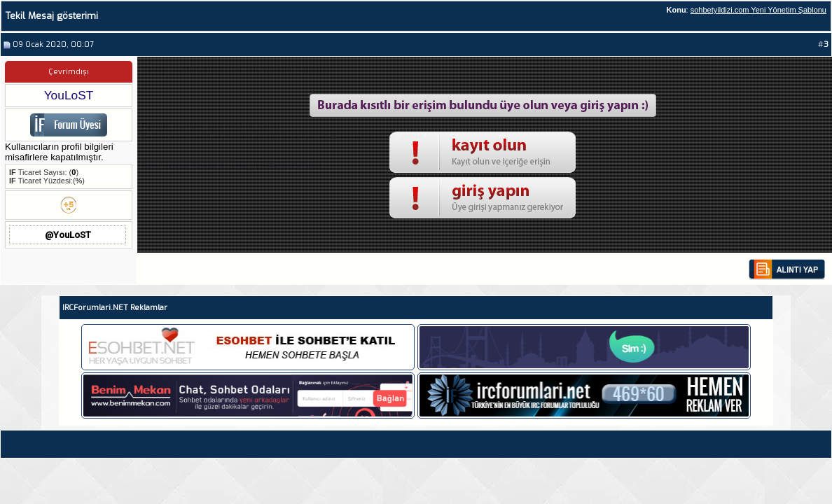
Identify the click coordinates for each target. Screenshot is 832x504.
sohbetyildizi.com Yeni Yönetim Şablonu (758, 10)
